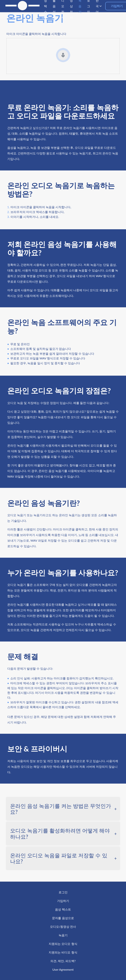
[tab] (63, 809)
